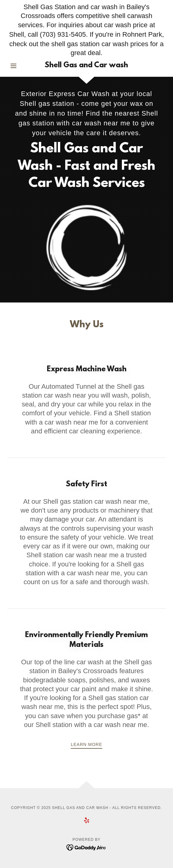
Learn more (86, 744)
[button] (19, 66)
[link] (87, 66)
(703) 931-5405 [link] (63, 34)
